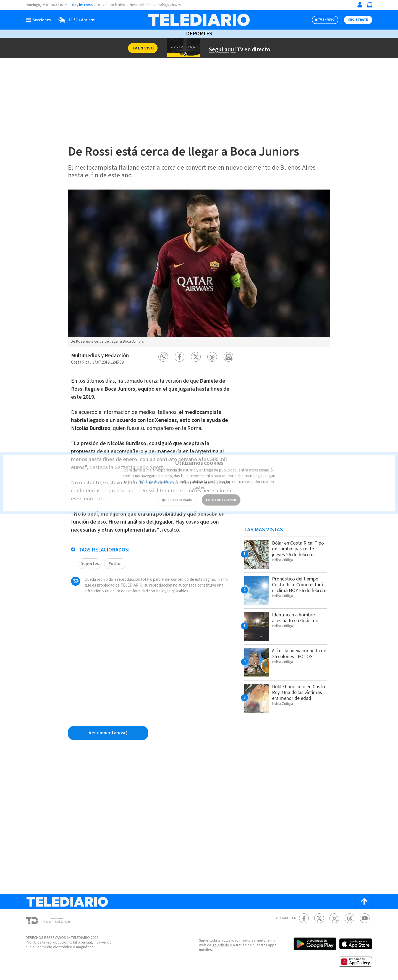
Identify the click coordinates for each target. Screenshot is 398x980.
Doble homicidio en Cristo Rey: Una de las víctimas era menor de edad (297, 695)
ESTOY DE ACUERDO (221, 491)
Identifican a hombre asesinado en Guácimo (297, 618)
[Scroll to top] (364, 902)
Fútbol (115, 561)
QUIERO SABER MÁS (177, 491)
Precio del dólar (143, 5)
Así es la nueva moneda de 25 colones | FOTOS (299, 654)
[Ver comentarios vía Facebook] (108, 733)
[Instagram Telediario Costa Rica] (334, 918)
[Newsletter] (370, 6)
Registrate (357, 20)
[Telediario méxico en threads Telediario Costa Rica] (349, 918)
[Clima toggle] (75, 20)
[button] (163, 357)
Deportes (199, 34)
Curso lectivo (116, 5)
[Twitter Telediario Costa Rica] (319, 918)
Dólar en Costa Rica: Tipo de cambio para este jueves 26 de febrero (295, 552)
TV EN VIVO (321, 20)
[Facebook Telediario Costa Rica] (304, 918)
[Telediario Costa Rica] (199, 20)
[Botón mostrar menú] (40, 20)
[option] (199, 268)
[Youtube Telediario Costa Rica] (365, 918)
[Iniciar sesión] (360, 5)
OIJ (99, 5)
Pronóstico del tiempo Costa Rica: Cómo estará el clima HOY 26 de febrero (298, 588)
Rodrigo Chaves (172, 5)
